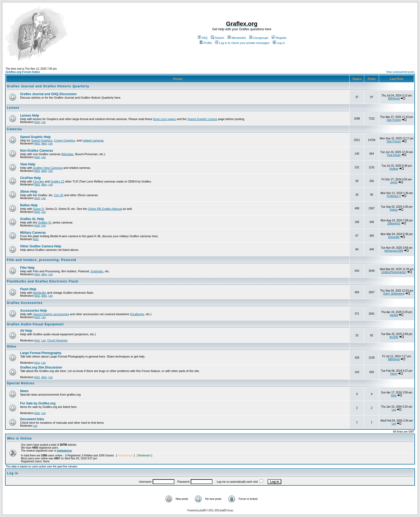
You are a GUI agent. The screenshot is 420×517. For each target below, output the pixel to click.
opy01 (394, 182)
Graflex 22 (57, 181)
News (24, 391)
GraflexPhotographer (394, 272)
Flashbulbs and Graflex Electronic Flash (43, 281)
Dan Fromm (394, 120)
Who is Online (19, 438)
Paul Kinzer (394, 155)
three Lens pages (164, 119)
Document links (32, 419)
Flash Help (28, 289)
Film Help (27, 268)
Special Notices (21, 383)
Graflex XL (45, 222)
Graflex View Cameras (48, 168)
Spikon (394, 210)
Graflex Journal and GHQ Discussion (48, 94)
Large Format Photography (41, 353)
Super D (38, 209)
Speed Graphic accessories (51, 314)
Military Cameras (33, 233)
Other (12, 347)
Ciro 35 (59, 195)
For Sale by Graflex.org (38, 403)
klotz (37, 122)
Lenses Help (30, 116)
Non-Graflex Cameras (37, 151)
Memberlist (237, 38)
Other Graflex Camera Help (41, 246)
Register (279, 38)
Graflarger (138, 314)
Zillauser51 (394, 223)
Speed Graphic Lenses (202, 119)
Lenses (13, 108)
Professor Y (394, 196)
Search (217, 38)
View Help (28, 164)
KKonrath (394, 237)
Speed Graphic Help (35, 137)
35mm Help (29, 192)
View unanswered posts (400, 72)
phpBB (202, 510)
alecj (44, 144)
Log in (279, 43)
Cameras (14, 129)
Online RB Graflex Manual (105, 209)
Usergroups (259, 38)
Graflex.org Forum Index (23, 72)
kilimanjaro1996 (394, 251)
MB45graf (394, 98)
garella (394, 315)
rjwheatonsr (64, 451)
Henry (394, 374)
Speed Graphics (42, 140)
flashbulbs (40, 293)
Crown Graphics (65, 140)
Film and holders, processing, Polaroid (41, 260)
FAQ (203, 38)
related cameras (93, 140)
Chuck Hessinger (57, 341)
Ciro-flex (38, 181)
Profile (206, 43)
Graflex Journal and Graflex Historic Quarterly (48, 86)
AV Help (26, 331)
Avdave (394, 169)
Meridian (68, 154)
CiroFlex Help (30, 178)
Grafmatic (97, 271)
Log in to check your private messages (242, 43)
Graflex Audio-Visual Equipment (35, 324)
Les (43, 122)
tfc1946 (394, 337)
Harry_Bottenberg (394, 294)
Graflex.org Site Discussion (41, 367)
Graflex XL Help (32, 219)
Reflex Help (29, 205)
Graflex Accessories (25, 303)
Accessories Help (33, 311)
